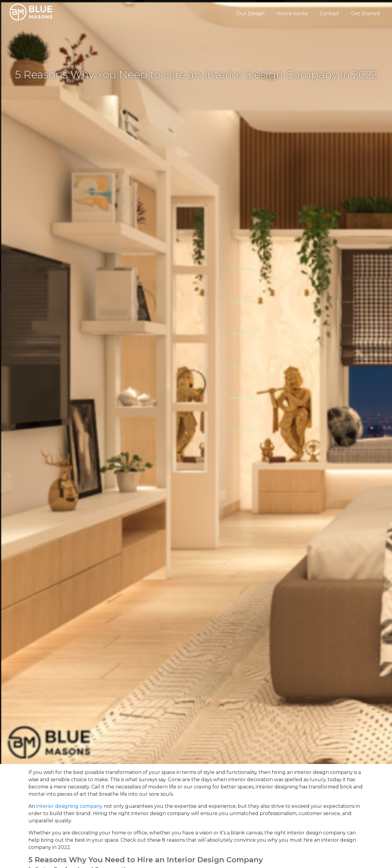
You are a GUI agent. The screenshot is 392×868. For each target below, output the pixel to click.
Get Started (366, 13)
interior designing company (69, 806)
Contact (329, 13)
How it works (292, 13)
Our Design (251, 13)
